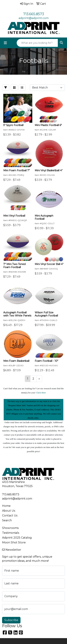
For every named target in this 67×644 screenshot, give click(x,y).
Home (6, 506)
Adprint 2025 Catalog (17, 538)
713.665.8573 (34, 14)
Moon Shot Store (14, 542)
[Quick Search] (37, 43)
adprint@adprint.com (34, 18)
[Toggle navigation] (5, 43)
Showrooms (10, 528)
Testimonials (11, 533)
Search (7, 520)
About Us (9, 511)
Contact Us (10, 515)
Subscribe (11, 620)
